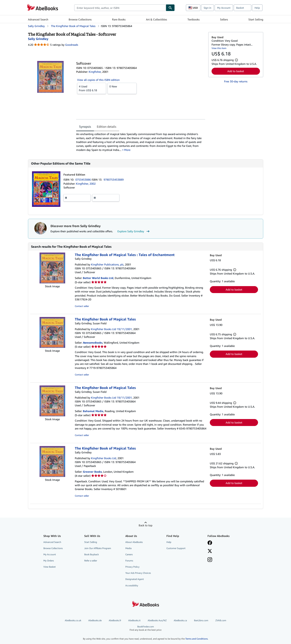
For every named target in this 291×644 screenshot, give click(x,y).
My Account (224, 8)
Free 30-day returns (236, 81)
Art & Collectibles (156, 19)
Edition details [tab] (107, 127)
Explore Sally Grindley (134, 231)
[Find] (170, 8)
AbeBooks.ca (180, 620)
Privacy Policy (132, 567)
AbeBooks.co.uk (73, 620)
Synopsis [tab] (85, 127)
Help (257, 8)
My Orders (49, 561)
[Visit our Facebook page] (210, 543)
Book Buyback (92, 554)
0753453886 (84, 180)
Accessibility (132, 585)
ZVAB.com (221, 620)
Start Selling (256, 19)
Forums (129, 561)
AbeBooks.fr (115, 620)
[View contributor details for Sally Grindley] (38, 39)
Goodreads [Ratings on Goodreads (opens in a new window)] (72, 45)
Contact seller (82, 306)
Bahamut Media (93, 411)
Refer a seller (91, 561)
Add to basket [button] (236, 71)
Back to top (145, 525)
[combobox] (120, 8)
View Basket (50, 567)
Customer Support (176, 548)
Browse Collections (80, 19)
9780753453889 (114, 180)
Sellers (224, 19)
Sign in (207, 8)
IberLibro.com (201, 620)
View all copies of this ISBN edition (98, 80)
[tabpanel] (141, 142)
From (92, 88)
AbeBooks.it (134, 620)
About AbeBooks (134, 542)
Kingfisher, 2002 (86, 184)
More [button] (127, 150)
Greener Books (92, 472)
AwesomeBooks (93, 343)
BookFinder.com (146, 628)
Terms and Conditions (197, 639)
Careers (129, 554)
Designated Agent (135, 579)
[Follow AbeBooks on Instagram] (210, 560)
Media (128, 548)
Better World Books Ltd (98, 278)
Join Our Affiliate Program (98, 548)
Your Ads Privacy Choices (138, 573)
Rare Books (119, 19)
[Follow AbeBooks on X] (210, 551)
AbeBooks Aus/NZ (157, 620)
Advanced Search (38, 19)
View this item (219, 48)
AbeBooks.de (95, 620)
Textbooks (194, 19)
